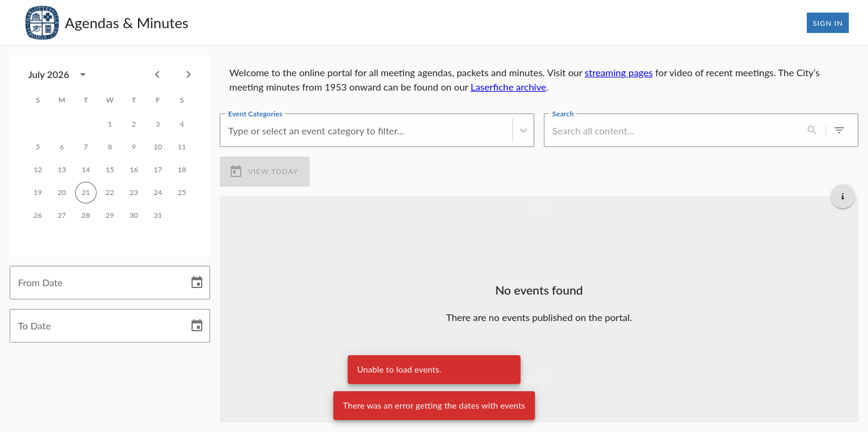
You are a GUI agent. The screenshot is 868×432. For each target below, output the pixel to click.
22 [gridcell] (110, 193)
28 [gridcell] (86, 215)
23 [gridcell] (134, 193)
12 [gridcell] (38, 170)
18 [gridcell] (182, 170)
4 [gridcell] (182, 124)
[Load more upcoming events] (539, 377)
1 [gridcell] (110, 124)
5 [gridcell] (38, 147)
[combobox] (61, 74)
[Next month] (188, 74)
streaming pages (619, 72)
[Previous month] (157, 74)
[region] (539, 80)
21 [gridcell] (86, 193)
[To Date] (95, 326)
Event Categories (255, 113)
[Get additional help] (843, 196)
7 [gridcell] (86, 147)
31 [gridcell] (158, 215)
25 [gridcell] (182, 193)
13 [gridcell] (62, 170)
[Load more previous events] (539, 206)
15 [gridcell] (110, 170)
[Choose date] (197, 283)
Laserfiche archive (508, 87)
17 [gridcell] (158, 170)
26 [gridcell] (38, 215)
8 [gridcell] (110, 147)
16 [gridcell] (134, 170)
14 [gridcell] (86, 170)
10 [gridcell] (158, 147)
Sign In (828, 23)
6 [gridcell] (62, 147)
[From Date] (95, 283)
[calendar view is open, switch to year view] (83, 74)
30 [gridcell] (134, 215)
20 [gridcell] (62, 193)
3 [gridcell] (158, 124)
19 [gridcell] (38, 193)
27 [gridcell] (62, 215)
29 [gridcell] (110, 215)
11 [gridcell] (182, 147)
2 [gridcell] (134, 124)
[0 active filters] (839, 130)
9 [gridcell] (134, 147)
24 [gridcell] (158, 193)
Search (563, 113)
